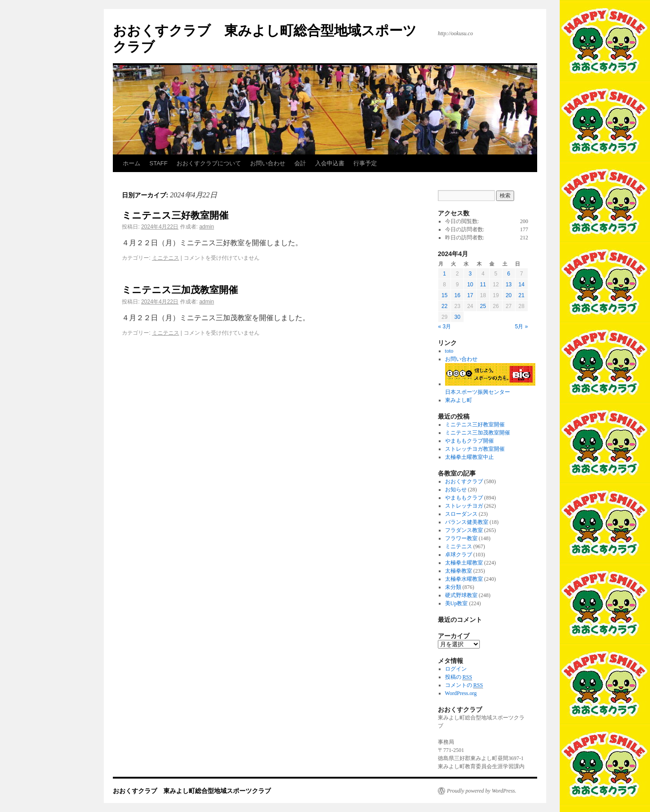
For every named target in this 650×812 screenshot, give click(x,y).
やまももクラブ (464, 498)
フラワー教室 (461, 538)
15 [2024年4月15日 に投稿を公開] (444, 295)
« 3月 (445, 327)
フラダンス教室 (464, 530)
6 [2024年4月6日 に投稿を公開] (508, 274)
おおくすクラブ (464, 481)
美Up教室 (457, 603)
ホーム (132, 163)
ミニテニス (166, 258)
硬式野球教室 (461, 595)
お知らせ (456, 490)
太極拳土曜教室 (464, 563)
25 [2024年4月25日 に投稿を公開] (483, 306)
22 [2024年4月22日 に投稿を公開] (444, 306)
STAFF (158, 163)
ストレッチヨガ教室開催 (475, 449)
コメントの (464, 685)
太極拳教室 (459, 571)
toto (449, 351)
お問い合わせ (268, 163)
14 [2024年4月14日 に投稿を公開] (522, 285)
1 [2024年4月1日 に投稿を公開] (444, 274)
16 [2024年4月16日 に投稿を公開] (457, 295)
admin (207, 227)
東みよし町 (459, 400)
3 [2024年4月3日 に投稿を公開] (470, 274)
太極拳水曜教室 (464, 579)
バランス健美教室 (467, 522)
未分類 (453, 587)
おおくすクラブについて (209, 163)
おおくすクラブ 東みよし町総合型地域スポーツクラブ (192, 791)
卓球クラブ (459, 555)
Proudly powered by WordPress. (482, 791)
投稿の (459, 677)
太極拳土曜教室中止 (469, 457)
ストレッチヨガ (464, 506)
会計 (300, 163)
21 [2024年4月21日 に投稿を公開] (522, 295)
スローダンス (461, 514)
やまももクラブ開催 (469, 441)
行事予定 (365, 163)
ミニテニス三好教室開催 (175, 215)
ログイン (456, 669)
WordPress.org (461, 693)
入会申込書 (330, 163)
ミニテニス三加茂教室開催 (180, 290)
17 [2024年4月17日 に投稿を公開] (470, 295)
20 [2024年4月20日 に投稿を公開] (508, 295)
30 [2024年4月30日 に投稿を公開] (457, 317)
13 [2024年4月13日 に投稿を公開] (508, 285)
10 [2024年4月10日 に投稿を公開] (470, 285)
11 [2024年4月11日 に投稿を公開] (483, 285)
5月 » (522, 327)
